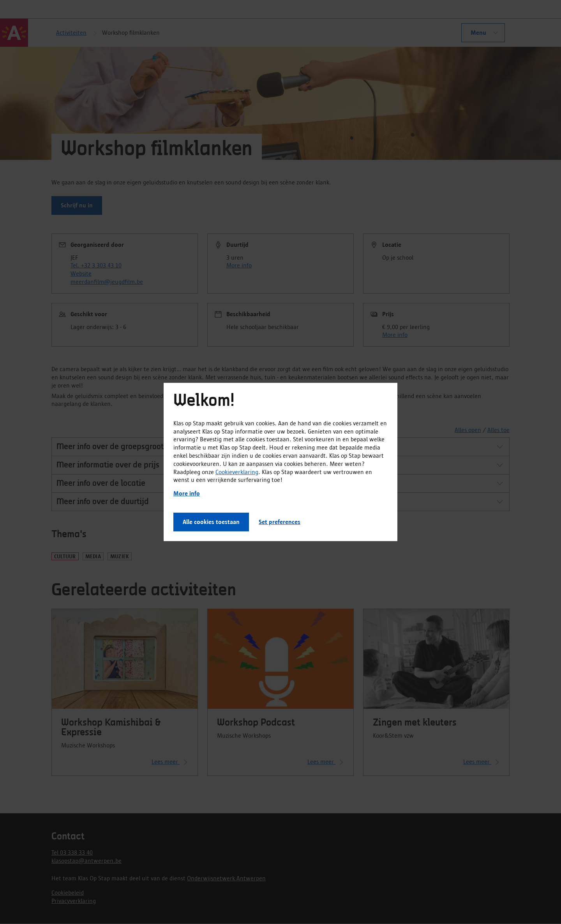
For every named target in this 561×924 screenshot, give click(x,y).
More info (187, 493)
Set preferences (280, 522)
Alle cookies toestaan (211, 522)
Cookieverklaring (237, 472)
